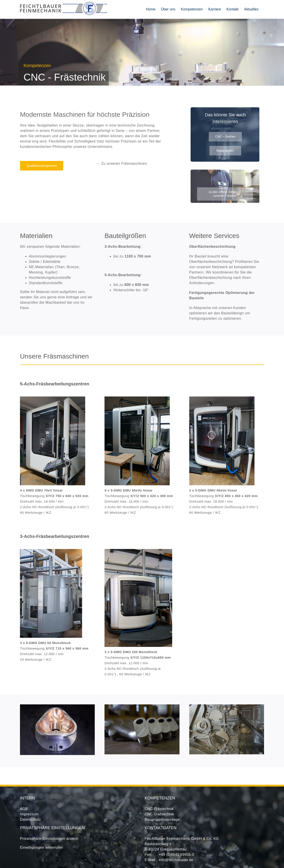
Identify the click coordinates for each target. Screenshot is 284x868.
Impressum (29, 814)
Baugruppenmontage (162, 819)
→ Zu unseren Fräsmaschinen (122, 163)
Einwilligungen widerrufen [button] (41, 847)
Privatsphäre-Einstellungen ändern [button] (49, 839)
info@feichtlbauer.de (176, 860)
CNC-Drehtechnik (159, 814)
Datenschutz (30, 819)
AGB (24, 809)
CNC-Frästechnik (159, 809)
